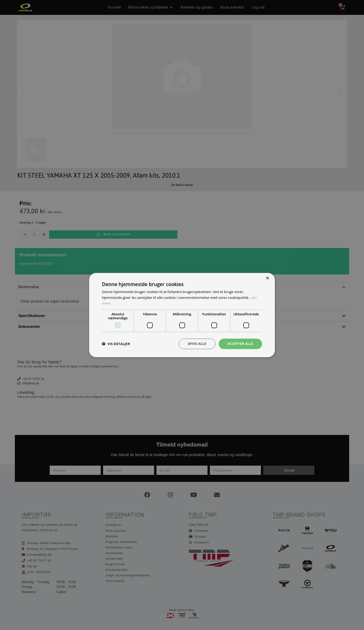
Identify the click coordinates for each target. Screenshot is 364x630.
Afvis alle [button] (197, 344)
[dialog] (182, 315)
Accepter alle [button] (240, 344)
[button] (116, 344)
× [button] (267, 278)
